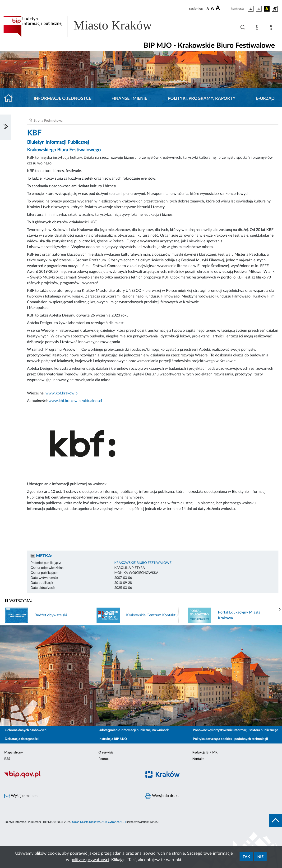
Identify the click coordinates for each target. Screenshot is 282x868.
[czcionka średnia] (212, 9)
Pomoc (104, 759)
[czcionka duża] (223, 8)
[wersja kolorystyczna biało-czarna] (259, 9)
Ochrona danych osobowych (26, 730)
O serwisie (106, 753)
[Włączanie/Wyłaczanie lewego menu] (6, 127)
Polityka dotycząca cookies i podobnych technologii (230, 739)
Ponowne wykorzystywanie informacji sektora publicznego (236, 730)
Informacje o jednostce (62, 99)
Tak (246, 857)
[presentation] (280, 609)
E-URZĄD (265, 99)
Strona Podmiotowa (48, 121)
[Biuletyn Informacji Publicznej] (71, 777)
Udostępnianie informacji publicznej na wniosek (134, 730)
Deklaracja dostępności (22, 739)
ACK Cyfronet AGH (114, 822)
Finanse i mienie (129, 99)
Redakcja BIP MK (205, 753)
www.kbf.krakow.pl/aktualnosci (75, 401)
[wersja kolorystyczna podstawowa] (251, 9)
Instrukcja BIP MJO (113, 739)
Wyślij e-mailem (21, 796)
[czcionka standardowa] (208, 9)
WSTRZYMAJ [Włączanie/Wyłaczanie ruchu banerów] (19, 601)
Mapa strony (14, 753)
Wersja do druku (162, 796)
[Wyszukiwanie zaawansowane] (243, 28)
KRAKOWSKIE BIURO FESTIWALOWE (143, 563)
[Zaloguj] (272, 29)
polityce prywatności (90, 860)
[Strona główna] (10, 99)
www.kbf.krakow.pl (62, 393)
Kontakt (198, 759)
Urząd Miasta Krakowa (86, 822)
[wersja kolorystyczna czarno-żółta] (267, 9)
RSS (7, 759)
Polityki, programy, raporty (202, 99)
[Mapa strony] (258, 29)
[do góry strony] (276, 820)
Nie (260, 857)
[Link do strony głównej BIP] (84, 26)
